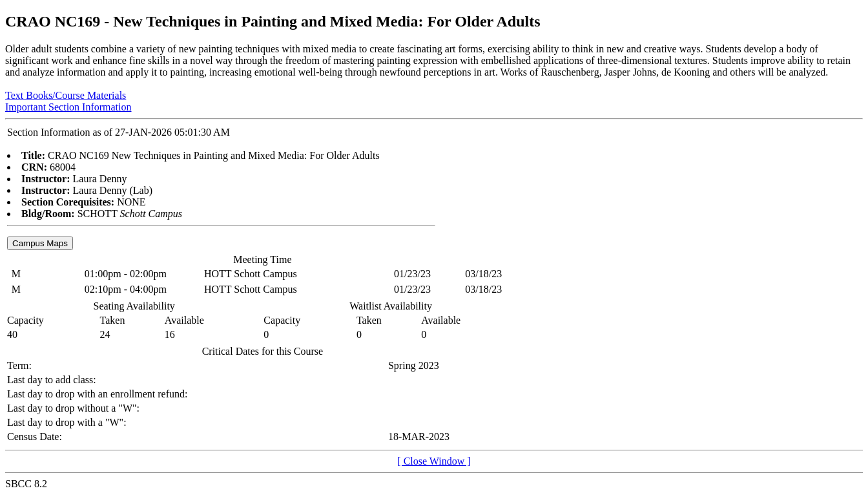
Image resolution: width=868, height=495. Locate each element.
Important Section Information (68, 107)
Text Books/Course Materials (66, 95)
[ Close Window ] (434, 461)
